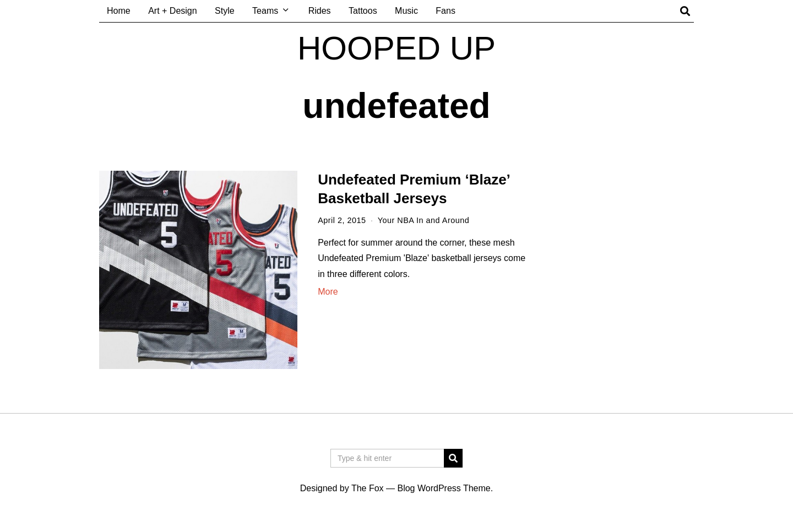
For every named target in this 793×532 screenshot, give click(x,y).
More (328, 292)
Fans (446, 11)
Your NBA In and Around (424, 220)
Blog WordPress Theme (444, 488)
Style (225, 11)
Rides (320, 11)
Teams (265, 11)
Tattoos (363, 11)
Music (406, 11)
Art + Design (172, 11)
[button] (453, 458)
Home (119, 11)
